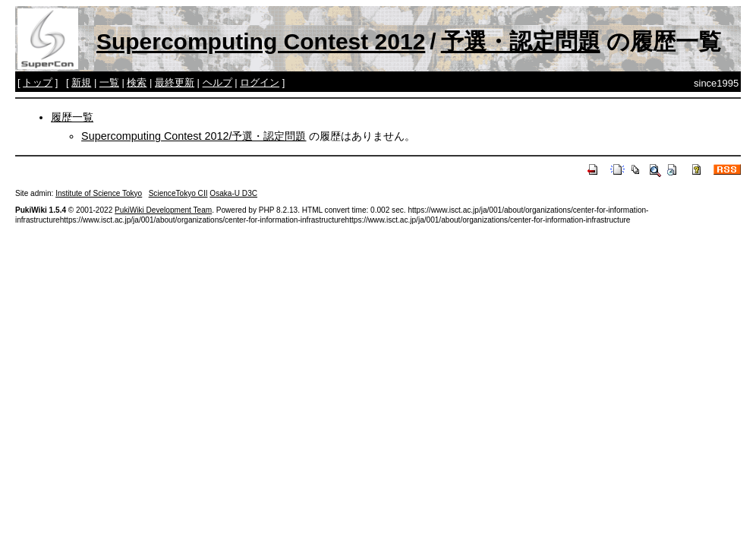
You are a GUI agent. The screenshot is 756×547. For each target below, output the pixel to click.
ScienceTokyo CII (178, 193)
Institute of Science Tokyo (99, 193)
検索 (137, 82)
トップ (38, 82)
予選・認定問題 (521, 41)
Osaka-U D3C (233, 193)
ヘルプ (217, 82)
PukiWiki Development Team (163, 210)
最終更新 (175, 82)
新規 (81, 82)
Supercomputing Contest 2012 (261, 41)
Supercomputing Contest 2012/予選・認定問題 (194, 136)
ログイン (260, 82)
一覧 (109, 82)
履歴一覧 (72, 117)
